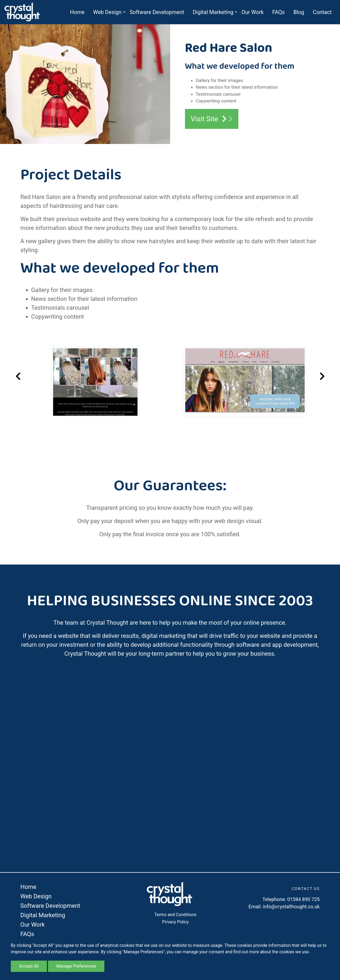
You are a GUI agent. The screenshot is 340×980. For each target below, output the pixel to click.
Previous (18, 376)
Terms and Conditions (175, 915)
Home (77, 12)
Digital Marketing (213, 12)
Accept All (29, 966)
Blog (299, 12)
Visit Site (212, 119)
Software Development (157, 12)
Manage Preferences (76, 966)
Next (322, 376)
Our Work (252, 12)
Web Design (107, 12)
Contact (322, 12)
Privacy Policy (175, 922)
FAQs (279, 12)
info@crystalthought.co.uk (291, 907)
